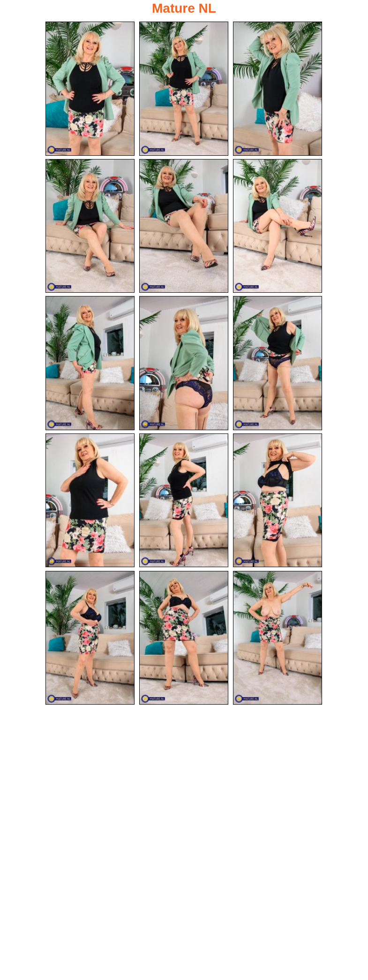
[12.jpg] (278, 501)
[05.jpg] (184, 226)
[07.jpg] (90, 363)
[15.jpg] (278, 638)
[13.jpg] (90, 638)
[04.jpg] (90, 226)
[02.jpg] (184, 89)
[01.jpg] (90, 89)
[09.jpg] (278, 363)
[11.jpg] (184, 501)
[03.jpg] (278, 89)
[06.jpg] (278, 226)
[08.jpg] (184, 363)
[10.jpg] (90, 501)
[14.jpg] (184, 638)
